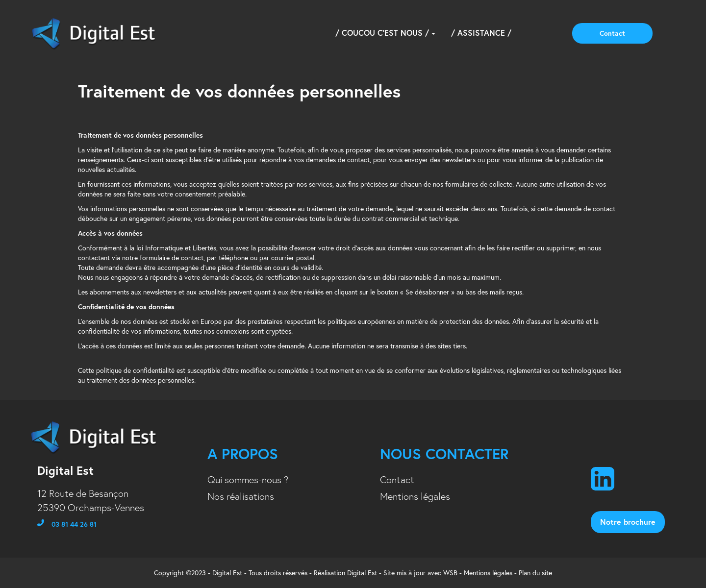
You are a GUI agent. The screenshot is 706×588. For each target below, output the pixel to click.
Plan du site (535, 573)
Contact (612, 33)
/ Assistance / (481, 33)
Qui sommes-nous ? (248, 480)
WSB (450, 573)
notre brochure (628, 522)
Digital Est (362, 573)
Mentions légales (415, 496)
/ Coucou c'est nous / (385, 33)
